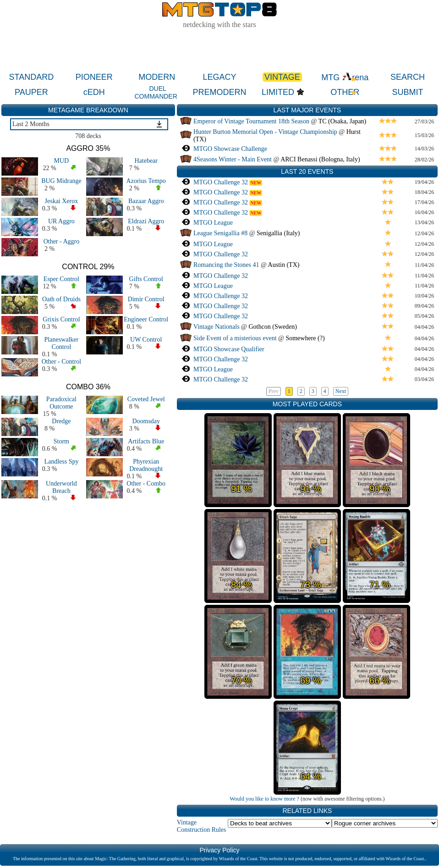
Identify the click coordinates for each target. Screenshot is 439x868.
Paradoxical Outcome (61, 403)
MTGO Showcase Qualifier (229, 349)
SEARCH (408, 77)
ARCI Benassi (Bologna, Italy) (320, 159)
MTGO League (213, 223)
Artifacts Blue (146, 441)
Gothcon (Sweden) (273, 327)
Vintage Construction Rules (202, 826)
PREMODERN (220, 92)
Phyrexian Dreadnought (146, 465)
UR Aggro (61, 221)
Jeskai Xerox (62, 201)
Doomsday (146, 421)
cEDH (94, 92)
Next (341, 391)
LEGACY (219, 77)
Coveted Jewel (146, 399)
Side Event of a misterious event (235, 338)
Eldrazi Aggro (146, 221)
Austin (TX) (284, 265)
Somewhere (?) (305, 338)
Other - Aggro (62, 241)
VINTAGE (282, 77)
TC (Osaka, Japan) (343, 121)
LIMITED (278, 92)
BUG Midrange (61, 181)
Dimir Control (146, 299)
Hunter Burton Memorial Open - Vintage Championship (265, 132)
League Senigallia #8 (220, 233)
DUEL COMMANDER (156, 92)
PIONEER (94, 77)
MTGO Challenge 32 (221, 182)
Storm (61, 441)
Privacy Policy (219, 850)
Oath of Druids (61, 299)
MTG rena (345, 77)
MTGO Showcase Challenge (230, 149)
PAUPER (31, 92)
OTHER (345, 92)
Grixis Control (61, 319)
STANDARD (32, 77)
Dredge (61, 421)
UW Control (146, 340)
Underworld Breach (61, 487)
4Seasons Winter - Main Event (233, 159)
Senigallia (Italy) (278, 233)
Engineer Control (146, 319)
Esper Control (61, 279)
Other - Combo (146, 484)
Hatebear (146, 161)
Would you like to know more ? (264, 799)
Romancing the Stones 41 (226, 265)
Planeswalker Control (62, 343)
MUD (62, 161)
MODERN (157, 77)
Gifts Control (146, 279)
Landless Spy (61, 462)
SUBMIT (408, 92)
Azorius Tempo (146, 181)
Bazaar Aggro (146, 201)
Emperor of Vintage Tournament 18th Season (251, 121)
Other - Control (61, 362)
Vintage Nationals (217, 327)
